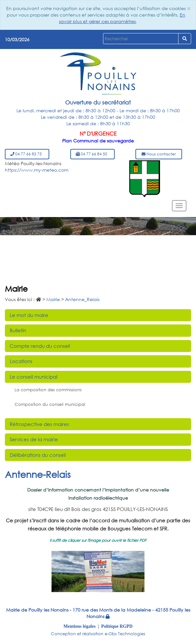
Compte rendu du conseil (40, 346)
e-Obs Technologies (125, 634)
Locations (21, 361)
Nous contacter (159, 154)
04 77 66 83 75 (27, 154)
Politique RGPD (117, 626)
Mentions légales (80, 626)
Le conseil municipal (34, 377)
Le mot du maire (29, 315)
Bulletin (18, 330)
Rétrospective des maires (39, 424)
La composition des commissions (48, 390)
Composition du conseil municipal (50, 404)
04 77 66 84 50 (92, 154)
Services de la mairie (34, 439)
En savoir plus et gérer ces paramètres (122, 18)
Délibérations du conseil (38, 455)
